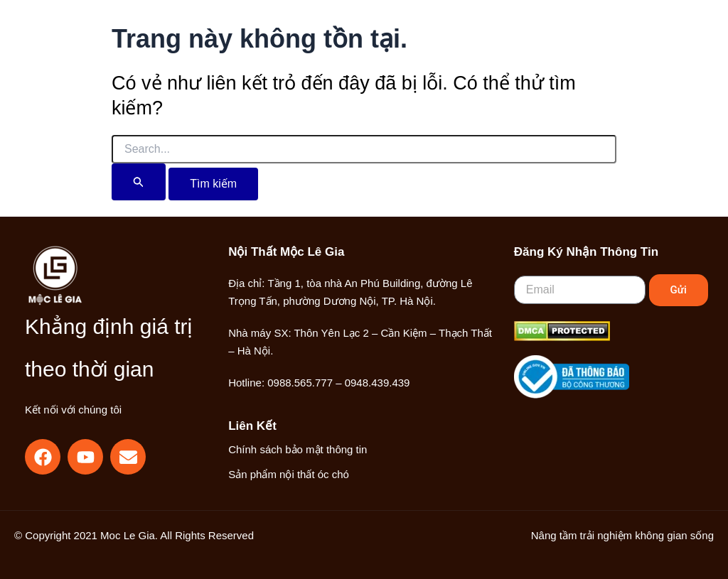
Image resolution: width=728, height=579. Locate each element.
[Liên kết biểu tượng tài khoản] (604, 45)
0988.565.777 (300, 383)
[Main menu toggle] (649, 45)
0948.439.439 (378, 383)
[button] (573, 46)
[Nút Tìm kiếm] (139, 182)
